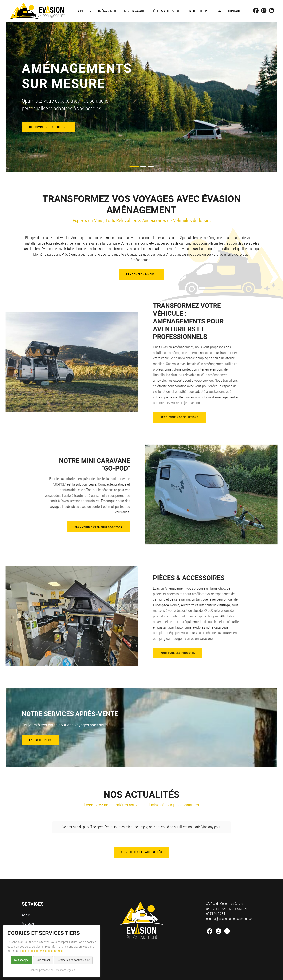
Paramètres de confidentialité (73, 960)
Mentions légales (65, 970)
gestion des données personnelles (42, 951)
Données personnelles (41, 970)
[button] (134, 166)
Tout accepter (22, 960)
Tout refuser (43, 960)
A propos (28, 919)
